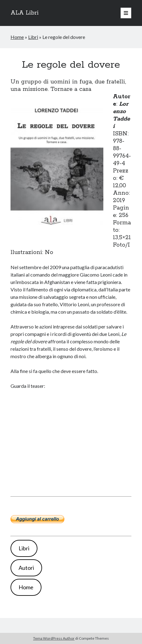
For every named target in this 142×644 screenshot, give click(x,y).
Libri (33, 37)
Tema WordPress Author (54, 638)
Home (17, 37)
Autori (26, 568)
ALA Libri (25, 13)
